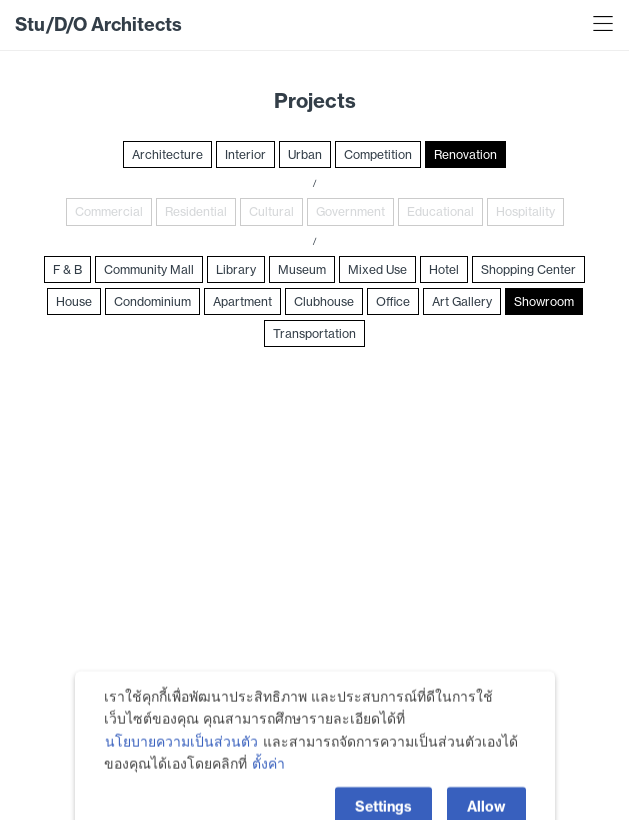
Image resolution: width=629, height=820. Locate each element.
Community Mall (149, 269)
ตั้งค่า (268, 788)
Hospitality (525, 211)
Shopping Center (528, 269)
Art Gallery (462, 301)
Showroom (544, 301)
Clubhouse (324, 301)
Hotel (444, 269)
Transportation (314, 333)
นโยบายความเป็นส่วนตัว (181, 765)
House (74, 301)
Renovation (465, 154)
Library (236, 269)
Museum (302, 269)
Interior (245, 154)
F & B (67, 269)
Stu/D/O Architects (98, 24)
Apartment (242, 301)
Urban (305, 154)
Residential (196, 211)
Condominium (152, 301)
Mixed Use (377, 269)
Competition (378, 154)
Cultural (271, 211)
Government (350, 211)
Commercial (109, 211)
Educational (440, 211)
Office (393, 301)
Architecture (167, 154)
